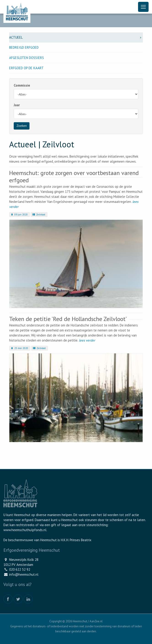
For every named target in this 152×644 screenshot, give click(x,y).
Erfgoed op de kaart (26, 68)
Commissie (22, 85)
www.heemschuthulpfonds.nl (25, 530)
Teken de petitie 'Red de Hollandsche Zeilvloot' (68, 319)
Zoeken (22, 126)
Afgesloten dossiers (27, 58)
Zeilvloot (38, 215)
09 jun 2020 (19, 215)
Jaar (17, 105)
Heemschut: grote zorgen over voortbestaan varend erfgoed (74, 177)
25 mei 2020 (19, 348)
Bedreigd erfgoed (24, 47)
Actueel (76, 37)
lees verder (87, 340)
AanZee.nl (96, 621)
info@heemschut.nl (24, 574)
